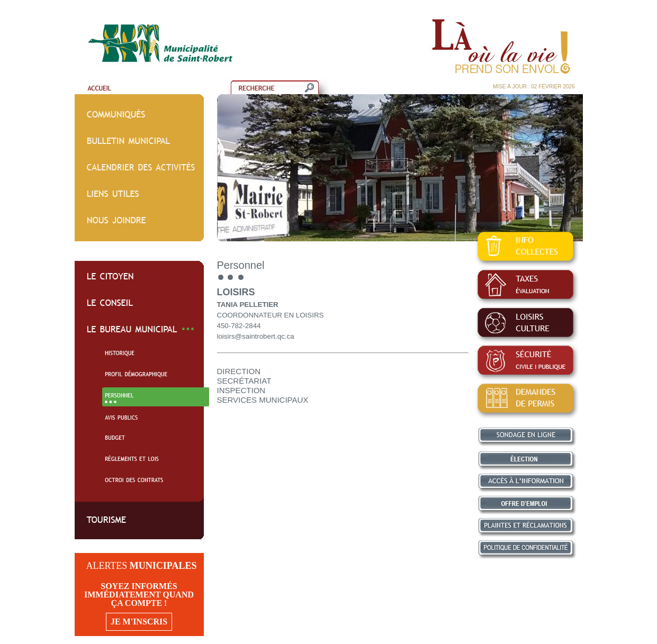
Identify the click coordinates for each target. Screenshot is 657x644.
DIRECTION (239, 371)
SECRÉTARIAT (244, 381)
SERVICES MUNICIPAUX (263, 400)
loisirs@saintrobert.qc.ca (256, 336)
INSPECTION (241, 390)
